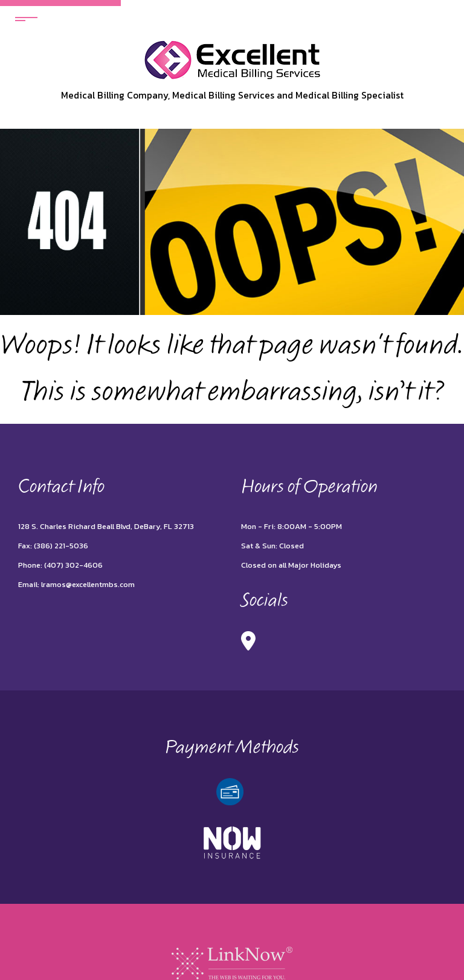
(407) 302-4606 (73, 565)
